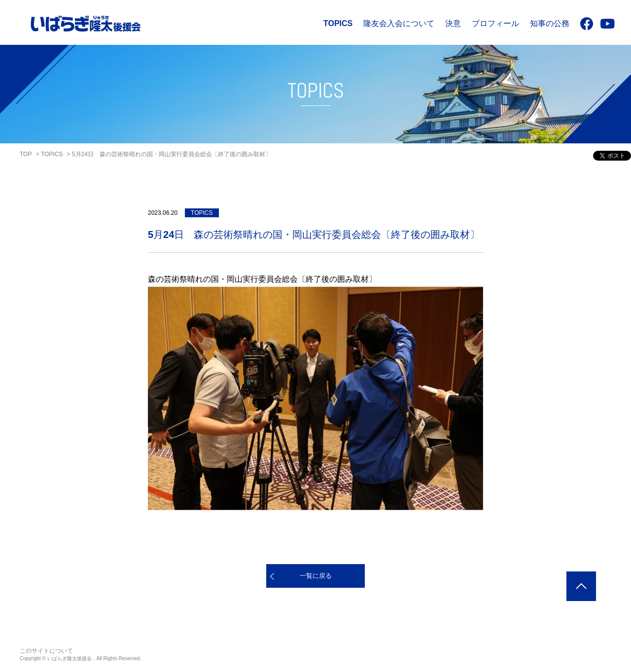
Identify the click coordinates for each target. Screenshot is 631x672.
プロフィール (495, 23)
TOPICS (338, 23)
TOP (26, 154)
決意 (453, 23)
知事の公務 (550, 23)
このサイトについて (46, 651)
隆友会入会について (399, 23)
